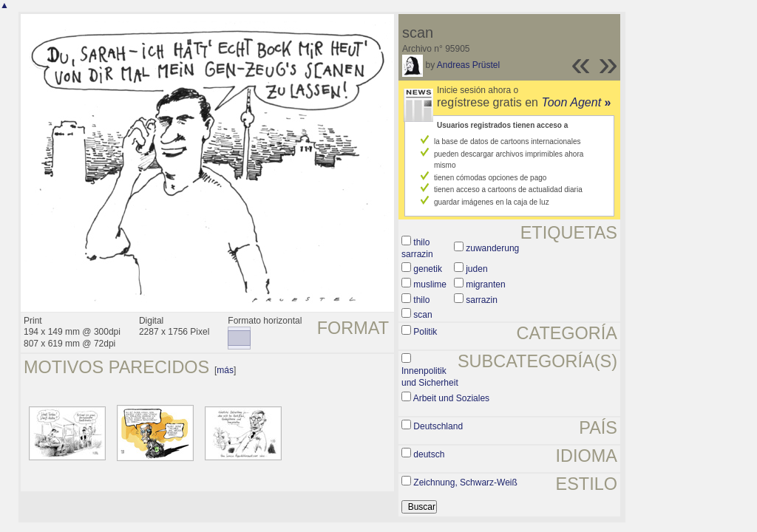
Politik (425, 332)
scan (422, 315)
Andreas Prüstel (468, 65)
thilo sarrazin (417, 248)
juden (476, 269)
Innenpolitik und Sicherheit (430, 377)
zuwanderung (492, 248)
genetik (428, 269)
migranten (485, 284)
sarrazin (482, 300)
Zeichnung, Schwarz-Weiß (465, 482)
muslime (430, 284)
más (225, 370)
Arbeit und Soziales (451, 398)
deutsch (429, 454)
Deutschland (438, 426)
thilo (421, 300)
